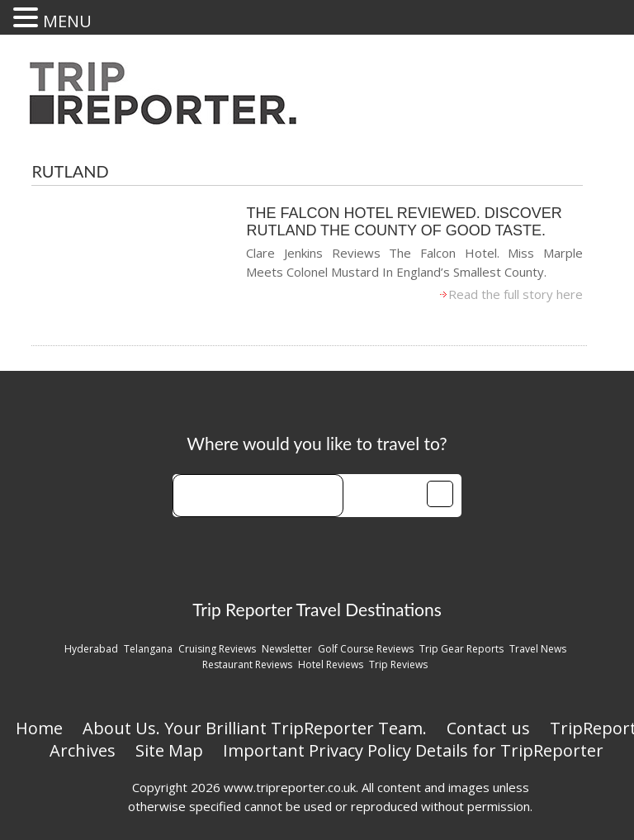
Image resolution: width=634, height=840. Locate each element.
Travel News (538, 649)
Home (39, 728)
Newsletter (287, 649)
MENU (67, 21)
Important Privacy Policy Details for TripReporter (413, 750)
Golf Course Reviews (366, 649)
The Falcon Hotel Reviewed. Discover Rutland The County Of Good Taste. (404, 222)
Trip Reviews (398, 664)
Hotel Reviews (331, 664)
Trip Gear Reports (461, 649)
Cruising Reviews (217, 649)
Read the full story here (516, 294)
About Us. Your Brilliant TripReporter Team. (255, 728)
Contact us (488, 728)
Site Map (169, 750)
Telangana (148, 649)
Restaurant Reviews (247, 664)
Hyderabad (91, 649)
